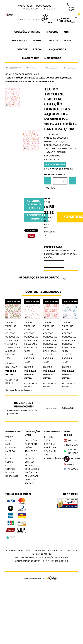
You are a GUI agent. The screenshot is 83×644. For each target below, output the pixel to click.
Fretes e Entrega (30, 460)
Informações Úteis (32, 433)
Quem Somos (9, 460)
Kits (66, 32)
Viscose (22, 49)
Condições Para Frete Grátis (31, 444)
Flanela (38, 41)
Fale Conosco (30, 9)
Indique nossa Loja (12, 474)
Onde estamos (10, 467)
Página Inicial (9, 439)
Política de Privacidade (32, 474)
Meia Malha (20, 41)
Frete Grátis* (49, 9)
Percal (38, 49)
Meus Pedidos (44, 6)
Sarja (67, 41)
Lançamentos (57, 49)
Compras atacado (30, 482)
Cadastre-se (25, 6)
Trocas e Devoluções (32, 467)
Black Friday (30, 58)
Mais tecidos (53, 58)
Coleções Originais (27, 32)
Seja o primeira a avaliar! (59, 169)
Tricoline (52, 32)
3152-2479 (71, 7)
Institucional (12, 432)
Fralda (53, 41)
